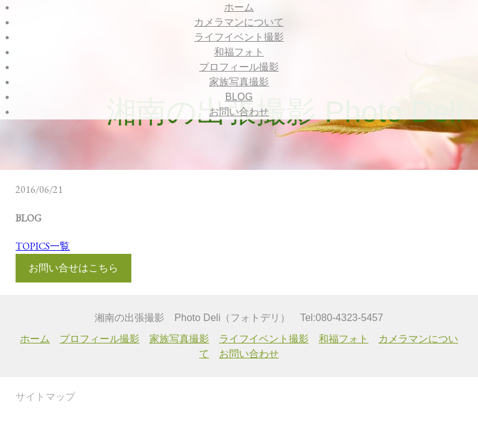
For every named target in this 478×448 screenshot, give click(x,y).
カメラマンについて (239, 22)
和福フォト (239, 52)
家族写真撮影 (239, 82)
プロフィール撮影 (239, 67)
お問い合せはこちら (73, 268)
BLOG (239, 97)
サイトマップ (45, 397)
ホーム (239, 7)
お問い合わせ (239, 112)
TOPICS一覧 (43, 246)
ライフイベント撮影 (239, 37)
